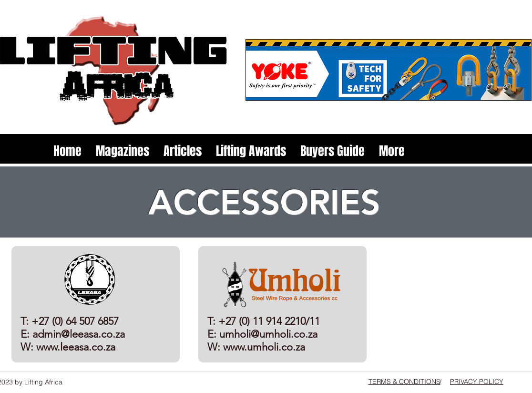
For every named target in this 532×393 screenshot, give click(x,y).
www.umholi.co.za (264, 347)
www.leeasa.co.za (76, 347)
